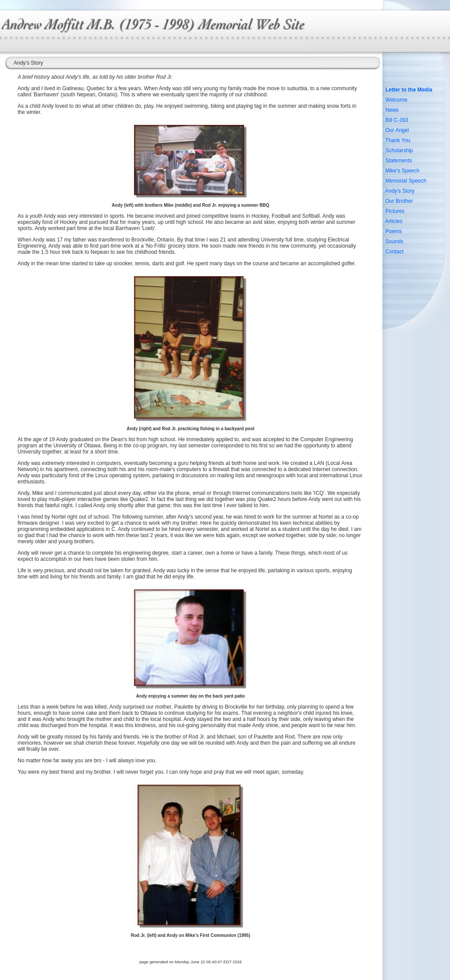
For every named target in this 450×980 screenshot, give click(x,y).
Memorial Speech (406, 181)
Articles (394, 221)
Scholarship (399, 150)
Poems (394, 231)
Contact (394, 252)
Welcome (396, 100)
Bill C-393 (397, 120)
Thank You (398, 140)
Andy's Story (400, 191)
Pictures (395, 211)
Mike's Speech (403, 171)
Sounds (394, 241)
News (392, 110)
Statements (399, 161)
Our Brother (399, 201)
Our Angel (397, 130)
